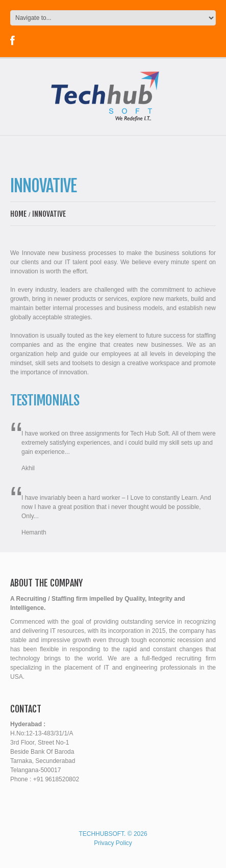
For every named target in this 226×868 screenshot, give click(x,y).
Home (18, 214)
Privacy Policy (113, 843)
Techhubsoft (101, 834)
